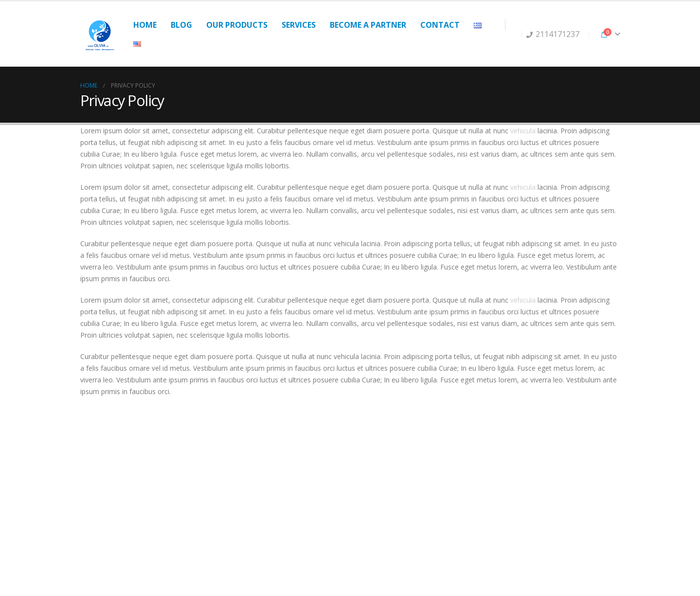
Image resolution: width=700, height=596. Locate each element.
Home (145, 25)
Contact (440, 25)
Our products (237, 25)
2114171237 (553, 34)
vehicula (523, 131)
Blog (181, 25)
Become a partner (368, 25)
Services (299, 25)
